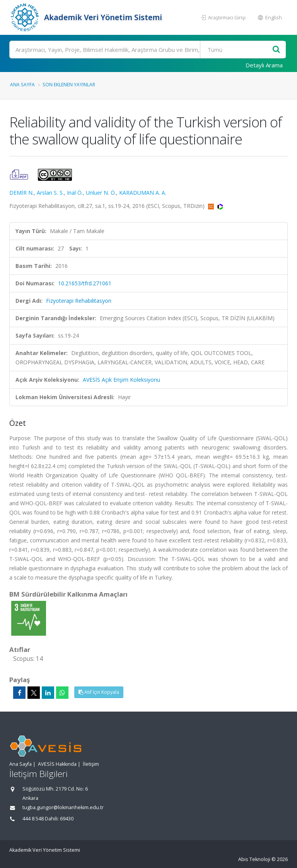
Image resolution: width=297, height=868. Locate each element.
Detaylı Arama (264, 65)
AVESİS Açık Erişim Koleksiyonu (121, 380)
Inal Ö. (75, 193)
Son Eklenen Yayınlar (69, 84)
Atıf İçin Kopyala (99, 692)
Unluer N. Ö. (101, 193)
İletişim (91, 764)
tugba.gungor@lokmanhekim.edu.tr (63, 807)
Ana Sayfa (22, 84)
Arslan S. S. (50, 193)
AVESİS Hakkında (57, 764)
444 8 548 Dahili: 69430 (48, 819)
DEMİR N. (21, 193)
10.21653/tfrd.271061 (85, 283)
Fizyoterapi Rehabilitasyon (79, 301)
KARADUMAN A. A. (143, 193)
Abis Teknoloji (254, 859)
